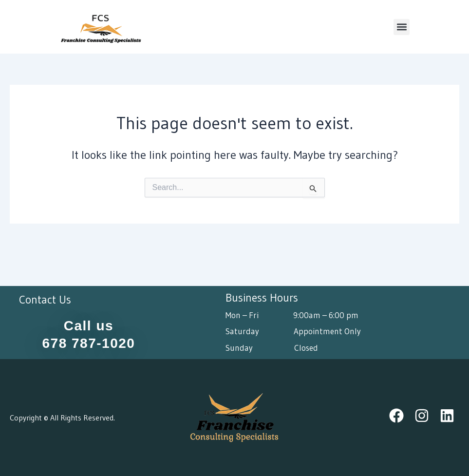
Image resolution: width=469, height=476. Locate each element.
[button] (402, 27)
